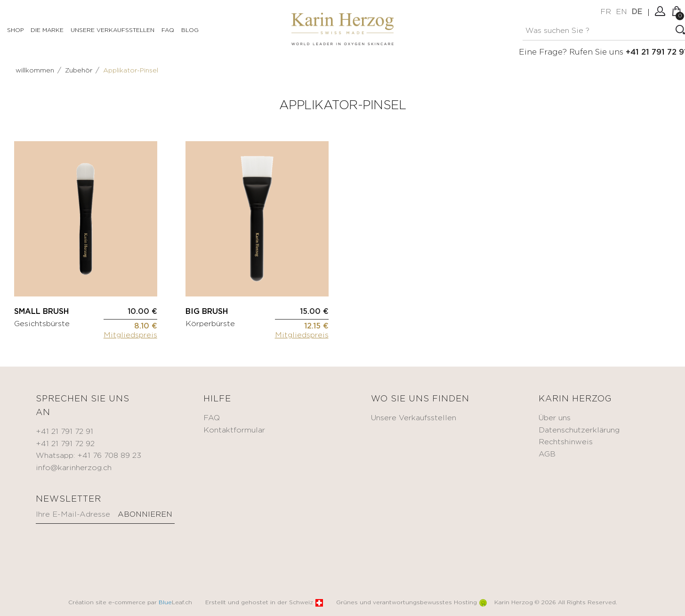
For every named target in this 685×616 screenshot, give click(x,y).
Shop (15, 30)
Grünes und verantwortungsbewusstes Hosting (411, 603)
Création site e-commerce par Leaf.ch (130, 603)
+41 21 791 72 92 (65, 444)
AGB (547, 454)
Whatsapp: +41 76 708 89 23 (89, 456)
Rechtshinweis (566, 442)
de (637, 12)
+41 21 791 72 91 (64, 432)
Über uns (555, 418)
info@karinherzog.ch (74, 468)
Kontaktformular (234, 430)
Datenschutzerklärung (579, 430)
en (621, 12)
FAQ (168, 30)
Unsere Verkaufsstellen (113, 30)
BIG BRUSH (207, 312)
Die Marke (47, 30)
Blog (190, 30)
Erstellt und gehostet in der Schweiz (264, 603)
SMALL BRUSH (41, 312)
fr (606, 12)
